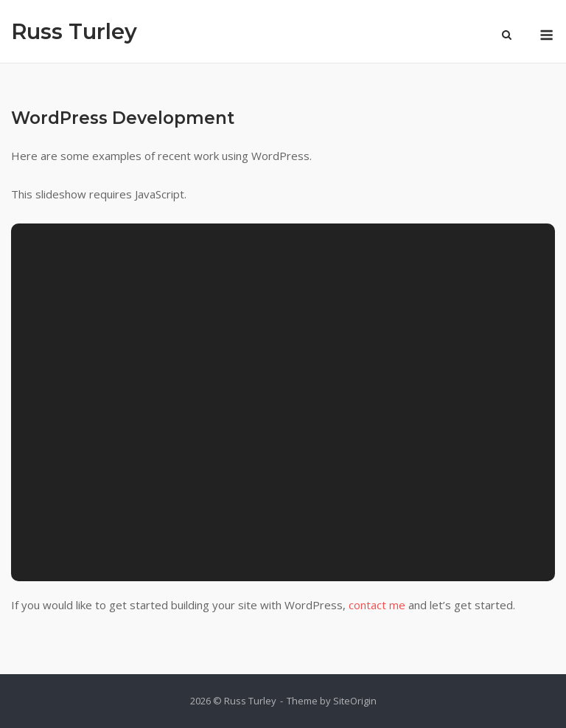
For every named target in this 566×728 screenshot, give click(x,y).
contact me (377, 605)
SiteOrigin (355, 701)
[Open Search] (507, 36)
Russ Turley (74, 31)
